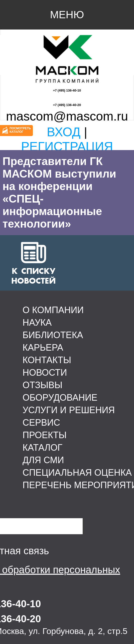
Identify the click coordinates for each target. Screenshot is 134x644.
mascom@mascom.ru (67, 116)
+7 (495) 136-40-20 (67, 105)
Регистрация (67, 147)
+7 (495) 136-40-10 (67, 90)
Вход (64, 132)
